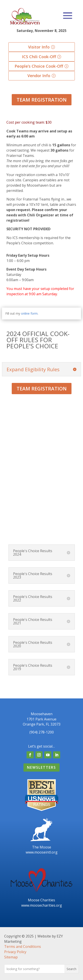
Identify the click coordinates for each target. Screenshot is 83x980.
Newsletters (41, 767)
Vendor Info (39, 76)
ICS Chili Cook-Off (39, 57)
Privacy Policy (15, 952)
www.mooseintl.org (42, 852)
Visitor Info (39, 47)
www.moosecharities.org (42, 905)
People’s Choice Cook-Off (39, 66)
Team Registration (42, 100)
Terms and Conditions (23, 947)
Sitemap (11, 957)
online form (29, 313)
